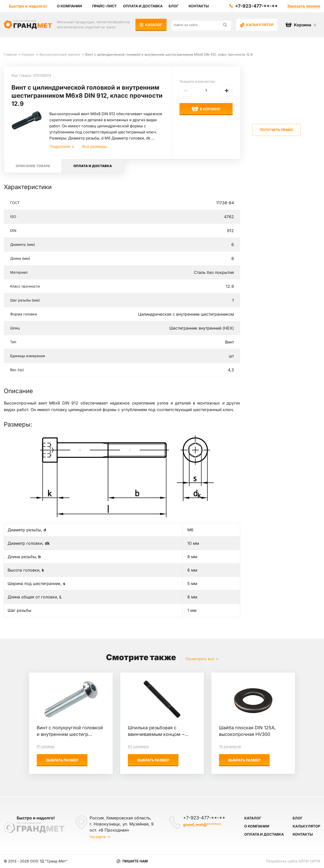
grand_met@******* (202, 825)
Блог (298, 818)
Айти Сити (309, 861)
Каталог (151, 25)
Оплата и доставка (264, 834)
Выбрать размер (62, 761)
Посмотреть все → (202, 659)
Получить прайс (277, 130)
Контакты (303, 834)
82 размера (138, 747)
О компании (257, 826)
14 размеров (230, 747)
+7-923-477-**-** (256, 6)
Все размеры (95, 146)
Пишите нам (135, 861)
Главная (10, 54)
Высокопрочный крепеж (60, 54)
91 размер (46, 747)
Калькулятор (257, 25)
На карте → (100, 837)
